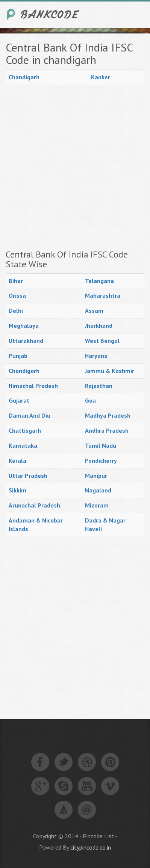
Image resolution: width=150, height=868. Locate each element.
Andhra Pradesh (107, 430)
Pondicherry (101, 461)
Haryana (96, 356)
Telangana (99, 281)
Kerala (17, 461)
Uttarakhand (26, 341)
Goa (90, 400)
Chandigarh (24, 77)
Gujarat (19, 400)
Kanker (101, 77)
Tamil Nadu (101, 445)
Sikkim (17, 490)
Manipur (96, 476)
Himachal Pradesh (33, 386)
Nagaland (98, 490)
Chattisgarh (25, 430)
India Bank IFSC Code (43, 14)
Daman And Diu (30, 415)
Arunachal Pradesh (34, 505)
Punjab (18, 356)
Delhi (16, 311)
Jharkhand (99, 326)
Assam (94, 311)
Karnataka (23, 445)
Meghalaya (24, 326)
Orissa (17, 295)
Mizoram (97, 505)
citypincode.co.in (91, 847)
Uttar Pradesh (28, 476)
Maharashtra (103, 295)
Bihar (16, 281)
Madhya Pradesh (108, 415)
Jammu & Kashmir (110, 371)
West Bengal (102, 341)
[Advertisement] (75, 167)
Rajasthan (99, 386)
